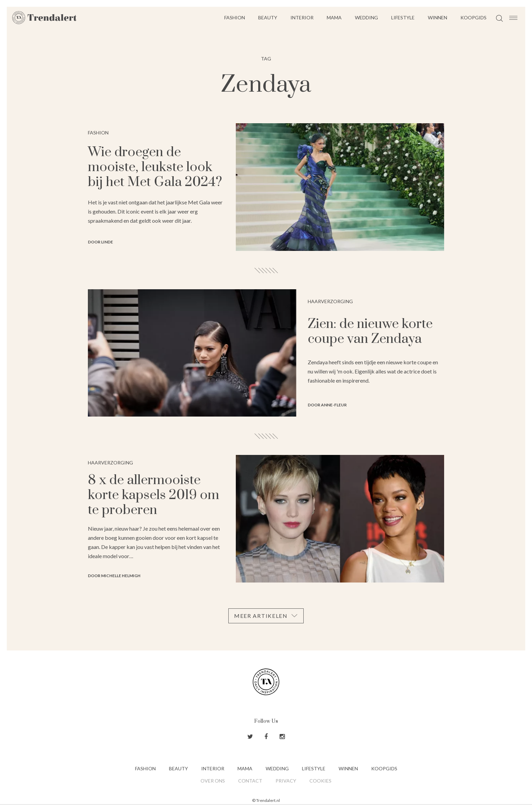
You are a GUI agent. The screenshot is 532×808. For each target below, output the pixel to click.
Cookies (320, 781)
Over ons (213, 781)
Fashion (235, 17)
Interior (302, 17)
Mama (334, 17)
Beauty (268, 17)
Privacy (286, 781)
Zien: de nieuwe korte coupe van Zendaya (370, 332)
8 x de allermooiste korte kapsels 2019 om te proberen (154, 495)
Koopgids (473, 17)
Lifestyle (403, 17)
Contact (250, 781)
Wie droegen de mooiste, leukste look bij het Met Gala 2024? (155, 167)
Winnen (438, 17)
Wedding (366, 17)
